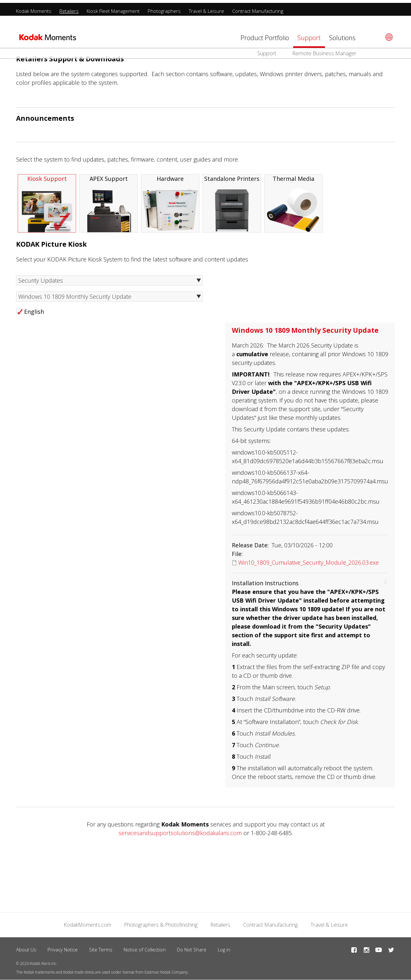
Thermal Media (293, 203)
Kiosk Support (47, 203)
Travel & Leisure (206, 8)
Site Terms (101, 949)
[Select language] (388, 34)
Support (309, 35)
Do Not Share (192, 949)
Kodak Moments (34, 8)
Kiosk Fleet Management (113, 8)
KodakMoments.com (87, 925)
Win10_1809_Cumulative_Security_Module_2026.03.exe (309, 562)
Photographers (164, 8)
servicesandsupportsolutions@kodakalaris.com (180, 833)
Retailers (69, 8)
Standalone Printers (232, 203)
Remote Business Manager (324, 50)
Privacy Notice (63, 949)
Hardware (170, 203)
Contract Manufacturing (258, 8)
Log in (224, 949)
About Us (26, 949)
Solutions (342, 35)
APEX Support (109, 203)
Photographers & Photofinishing (161, 925)
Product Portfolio (265, 35)
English (34, 312)
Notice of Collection (145, 949)
